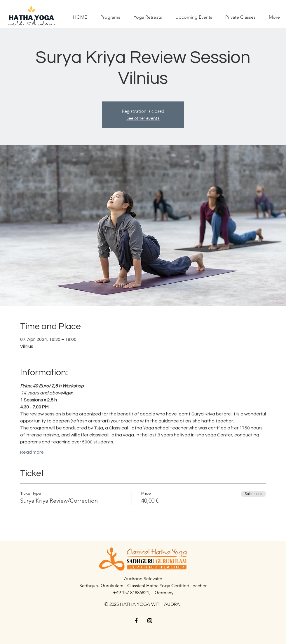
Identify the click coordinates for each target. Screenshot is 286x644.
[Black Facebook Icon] (136, 621)
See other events (143, 118)
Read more (32, 452)
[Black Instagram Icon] (150, 621)
